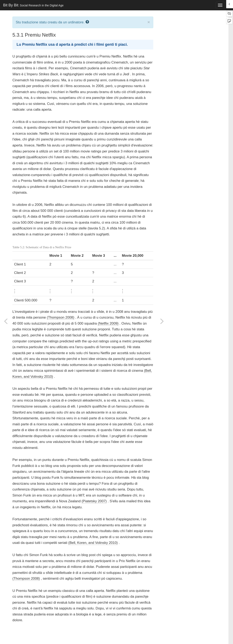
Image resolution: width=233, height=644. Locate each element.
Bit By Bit (33, 5)
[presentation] (15, 290)
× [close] (149, 22)
